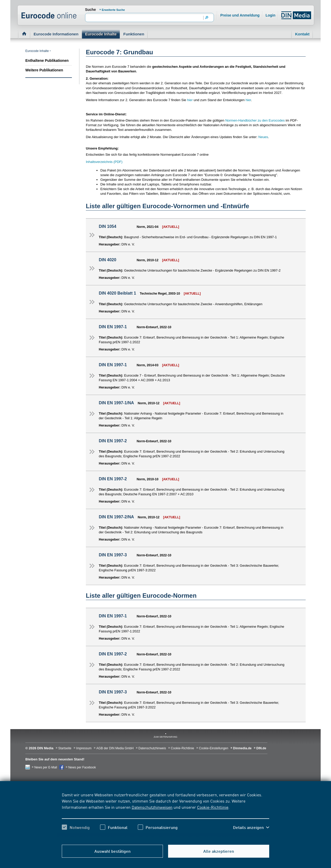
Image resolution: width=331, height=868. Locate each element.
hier (190, 100)
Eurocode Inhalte (101, 34)
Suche (91, 10)
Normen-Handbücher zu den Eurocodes (255, 120)
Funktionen (134, 34)
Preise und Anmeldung (240, 15)
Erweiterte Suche (113, 10)
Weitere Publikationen (44, 70)
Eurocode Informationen (56, 34)
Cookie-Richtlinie (213, 807)
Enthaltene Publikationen (47, 61)
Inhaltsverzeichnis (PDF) (104, 162)
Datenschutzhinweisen (152, 807)
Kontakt (302, 34)
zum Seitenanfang (165, 737)
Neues (263, 137)
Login (272, 14)
